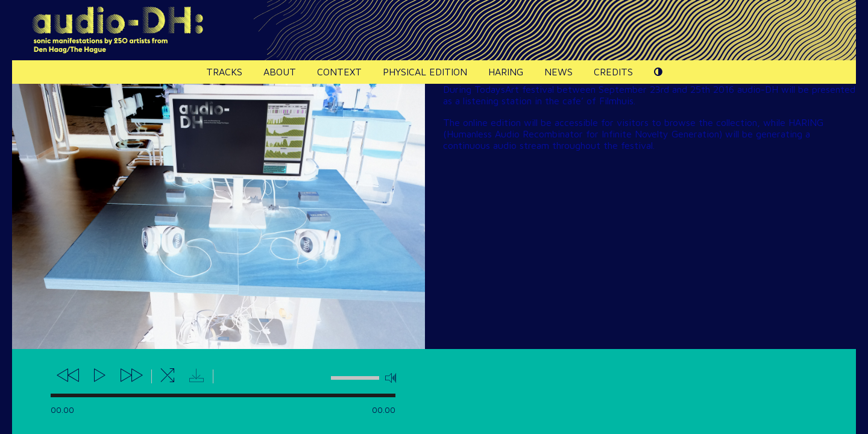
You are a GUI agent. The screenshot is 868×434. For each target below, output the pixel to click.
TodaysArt (497, 89)
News (558, 72)
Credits (613, 72)
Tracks (224, 72)
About (280, 72)
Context (339, 72)
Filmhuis (616, 101)
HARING (506, 72)
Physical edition (425, 72)
